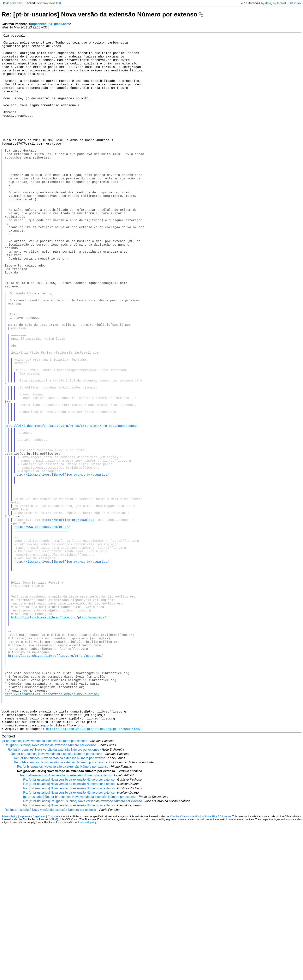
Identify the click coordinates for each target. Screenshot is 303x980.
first (39, 3)
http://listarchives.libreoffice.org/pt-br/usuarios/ (62, 573)
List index (295, 3)
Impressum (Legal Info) (33, 971)
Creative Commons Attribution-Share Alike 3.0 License (200, 971)
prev (13, 3)
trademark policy (87, 977)
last (59, 3)
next (20, 3)
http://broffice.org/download (68, 628)
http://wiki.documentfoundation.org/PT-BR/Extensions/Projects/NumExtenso (71, 513)
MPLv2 (53, 974)
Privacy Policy (9, 971)
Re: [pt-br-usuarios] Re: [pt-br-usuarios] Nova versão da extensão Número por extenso (83, 956)
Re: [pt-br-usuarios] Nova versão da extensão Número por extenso (102, 14)
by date (266, 3)
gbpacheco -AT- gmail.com (50, 24)
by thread (279, 3)
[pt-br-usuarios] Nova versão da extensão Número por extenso (44, 896)
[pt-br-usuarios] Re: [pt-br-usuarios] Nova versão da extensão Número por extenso (80, 952)
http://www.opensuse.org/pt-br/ (42, 637)
